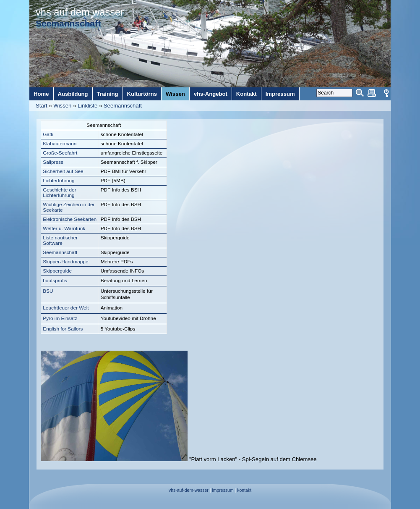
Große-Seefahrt (60, 153)
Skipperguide (57, 271)
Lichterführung (59, 181)
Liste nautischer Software (60, 240)
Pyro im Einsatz (60, 318)
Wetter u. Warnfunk (64, 228)
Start (42, 106)
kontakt (244, 490)
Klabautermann (60, 144)
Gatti (48, 134)
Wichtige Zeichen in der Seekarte (69, 207)
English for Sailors (63, 329)
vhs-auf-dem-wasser (189, 490)
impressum (223, 490)
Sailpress (53, 162)
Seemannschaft (123, 106)
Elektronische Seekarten (70, 219)
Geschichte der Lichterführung (59, 193)
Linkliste (87, 106)
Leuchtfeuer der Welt (66, 308)
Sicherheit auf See (63, 171)
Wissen (62, 106)
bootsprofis (55, 281)
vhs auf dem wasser (80, 12)
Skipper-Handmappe (65, 262)
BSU (48, 291)
